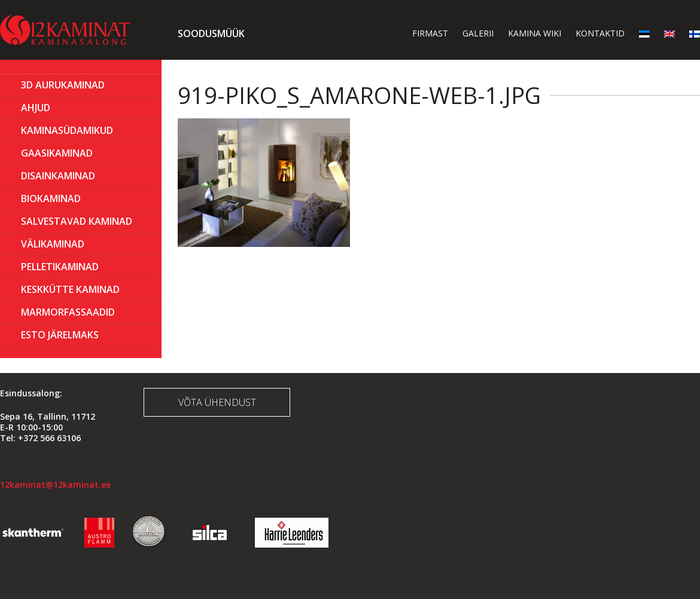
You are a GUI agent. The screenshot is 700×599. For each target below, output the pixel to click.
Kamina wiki (535, 33)
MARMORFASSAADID (68, 312)
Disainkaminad (58, 176)
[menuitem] (644, 33)
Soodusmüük (211, 33)
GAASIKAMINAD (57, 153)
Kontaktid (600, 33)
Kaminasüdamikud (67, 130)
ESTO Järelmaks (60, 335)
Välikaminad (53, 244)
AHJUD (36, 108)
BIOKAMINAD (51, 198)
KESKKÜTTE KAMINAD (70, 289)
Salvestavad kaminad (77, 221)
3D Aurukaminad (63, 85)
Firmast (430, 33)
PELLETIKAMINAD (60, 267)
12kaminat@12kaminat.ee (55, 485)
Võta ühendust (217, 402)
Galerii (478, 33)
